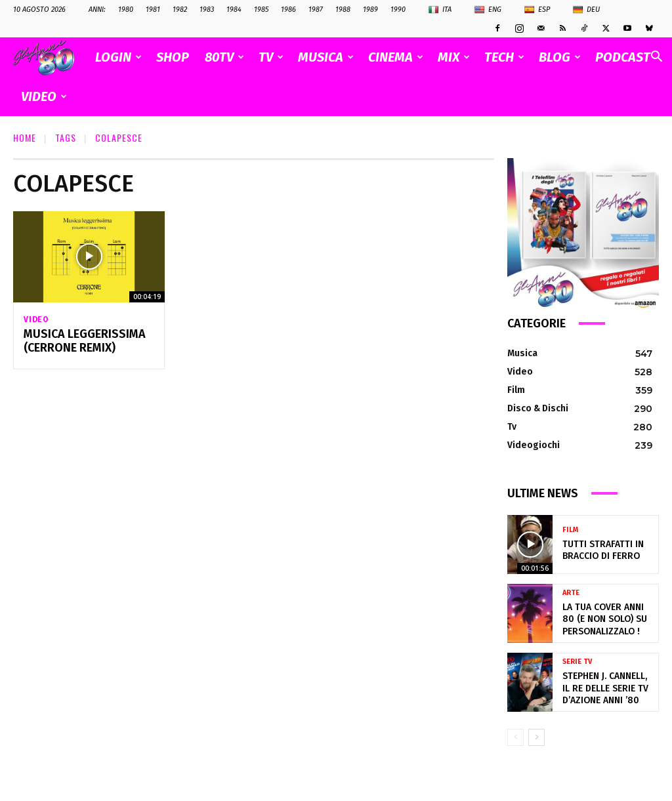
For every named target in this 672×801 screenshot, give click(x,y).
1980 (126, 10)
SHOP (173, 57)
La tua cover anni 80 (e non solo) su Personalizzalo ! (608, 619)
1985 (261, 10)
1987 (316, 10)
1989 (370, 10)
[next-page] (536, 737)
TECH (504, 57)
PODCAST (623, 57)
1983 (207, 10)
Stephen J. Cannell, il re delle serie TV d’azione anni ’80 (604, 688)
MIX (454, 57)
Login (118, 57)
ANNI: (97, 10)
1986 (288, 10)
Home (25, 137)
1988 (343, 10)
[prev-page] (515, 737)
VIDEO (44, 96)
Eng (488, 10)
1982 (180, 10)
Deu (586, 10)
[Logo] (50, 57)
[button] (656, 58)
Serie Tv (577, 664)
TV (271, 57)
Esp (537, 10)
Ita (440, 10)
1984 (234, 10)
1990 (398, 10)
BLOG (560, 57)
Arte (571, 595)
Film (570, 532)
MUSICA (326, 57)
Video (36, 319)
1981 (153, 10)
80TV (224, 57)
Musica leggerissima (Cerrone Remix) (79, 343)
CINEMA (396, 57)
